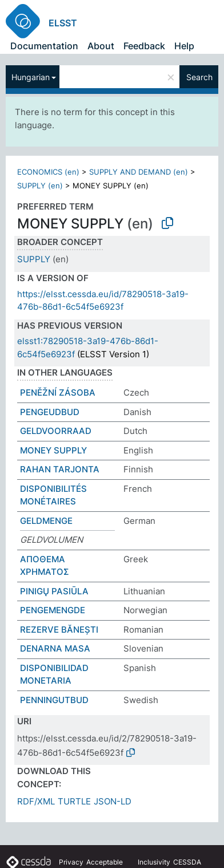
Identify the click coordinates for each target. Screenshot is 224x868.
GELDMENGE (46, 521)
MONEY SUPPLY (53, 450)
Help (184, 46)
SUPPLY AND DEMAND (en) (139, 172)
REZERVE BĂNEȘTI (59, 630)
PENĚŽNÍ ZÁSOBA (58, 392)
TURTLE (74, 801)
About (101, 46)
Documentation (44, 46)
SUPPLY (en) (40, 186)
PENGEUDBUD (50, 412)
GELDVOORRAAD (56, 431)
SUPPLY (34, 259)
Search (199, 77)
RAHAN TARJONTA (60, 469)
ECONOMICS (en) (48, 172)
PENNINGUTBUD (54, 700)
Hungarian (31, 77)
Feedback (144, 46)
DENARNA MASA (55, 648)
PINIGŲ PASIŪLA (54, 591)
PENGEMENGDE (53, 610)
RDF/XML (36, 801)
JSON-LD (113, 801)
